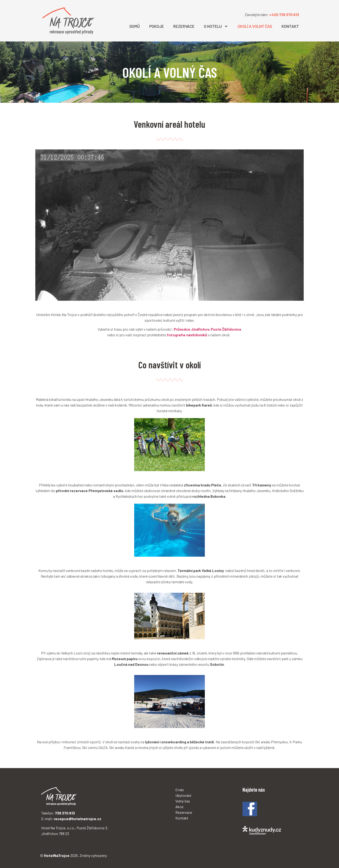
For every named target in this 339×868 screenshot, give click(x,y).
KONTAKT (290, 26)
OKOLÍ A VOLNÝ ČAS (255, 26)
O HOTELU (216, 26)
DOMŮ (135, 26)
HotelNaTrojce (57, 855)
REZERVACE (184, 26)
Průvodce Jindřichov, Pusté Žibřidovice (208, 329)
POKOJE (157, 26)
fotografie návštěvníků (187, 335)
